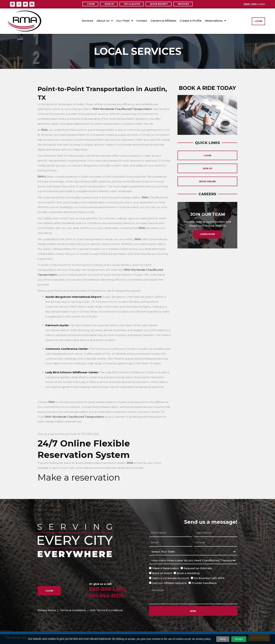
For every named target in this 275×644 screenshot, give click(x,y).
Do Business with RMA (209, 578)
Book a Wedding (188, 573)
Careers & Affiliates (163, 21)
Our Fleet (125, 21)
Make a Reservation (165, 568)
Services (88, 21)
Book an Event (162, 573)
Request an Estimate (198, 568)
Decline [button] (240, 638)
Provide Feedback (204, 583)
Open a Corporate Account (171, 578)
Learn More (207, 236)
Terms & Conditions (73, 610)
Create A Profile (191, 21)
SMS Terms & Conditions (106, 610)
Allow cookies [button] (259, 638)
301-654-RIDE (107, 596)
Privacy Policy (47, 610)
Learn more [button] (114, 638)
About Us (105, 21)
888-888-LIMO (108, 589)
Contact (142, 21)
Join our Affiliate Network (169, 583)
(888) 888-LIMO (254, 4)
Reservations (215, 21)
